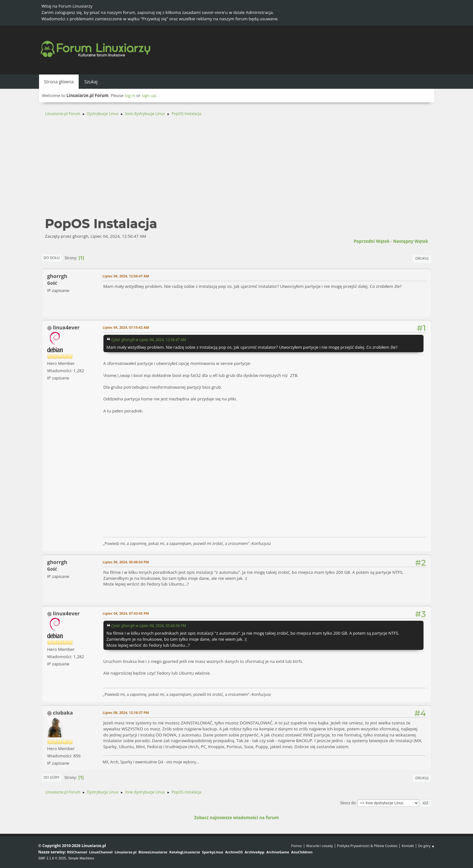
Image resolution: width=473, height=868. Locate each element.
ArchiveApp (254, 852)
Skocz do (348, 803)
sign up (149, 95)
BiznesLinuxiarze (153, 852)
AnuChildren (302, 852)
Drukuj (422, 258)
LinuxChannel (101, 852)
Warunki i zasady (319, 846)
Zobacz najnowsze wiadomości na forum (236, 818)
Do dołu (52, 258)
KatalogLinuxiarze (185, 852)
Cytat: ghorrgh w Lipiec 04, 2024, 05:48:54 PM (149, 625)
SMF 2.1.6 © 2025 (52, 858)
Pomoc (297, 846)
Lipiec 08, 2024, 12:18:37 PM (126, 713)
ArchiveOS (234, 852)
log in (130, 95)
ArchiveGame (278, 852)
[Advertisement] (237, 169)
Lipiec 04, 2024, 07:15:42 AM (126, 327)
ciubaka (63, 713)
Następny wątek (411, 241)
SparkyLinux (213, 852)
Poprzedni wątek (372, 241)
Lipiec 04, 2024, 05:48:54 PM (126, 562)
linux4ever (66, 327)
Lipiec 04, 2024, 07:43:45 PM (126, 613)
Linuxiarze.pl (125, 852)
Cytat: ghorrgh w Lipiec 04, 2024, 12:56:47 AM (149, 340)
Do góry (52, 777)
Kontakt (408, 846)
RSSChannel (77, 852)
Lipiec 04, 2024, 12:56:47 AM (126, 276)
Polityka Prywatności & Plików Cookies (367, 846)
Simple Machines (81, 858)
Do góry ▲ (427, 846)
